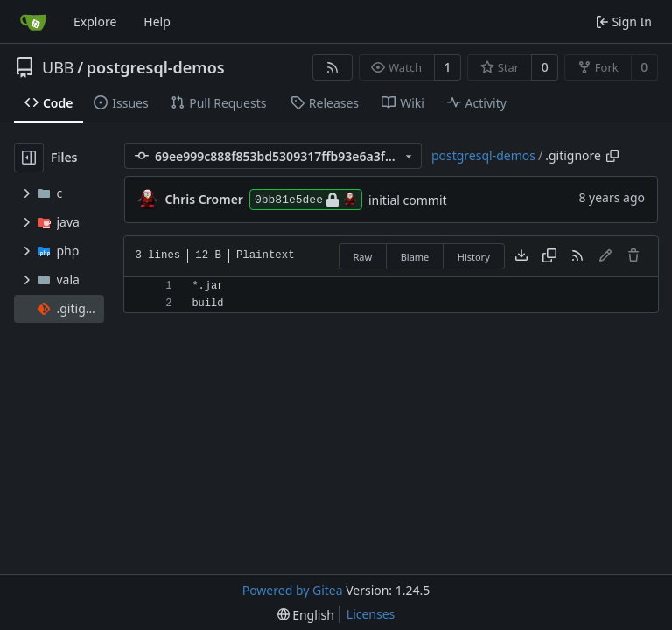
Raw (363, 257)
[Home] (33, 22)
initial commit (408, 200)
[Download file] (521, 256)
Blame (415, 257)
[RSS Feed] (332, 67)
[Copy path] (612, 156)
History (474, 257)
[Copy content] (549, 256)
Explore (95, 21)
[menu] (306, 615)
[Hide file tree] (29, 157)
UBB (58, 67)
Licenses (371, 614)
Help (157, 21)
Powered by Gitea (293, 590)
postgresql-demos (156, 67)
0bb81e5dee (306, 199)
